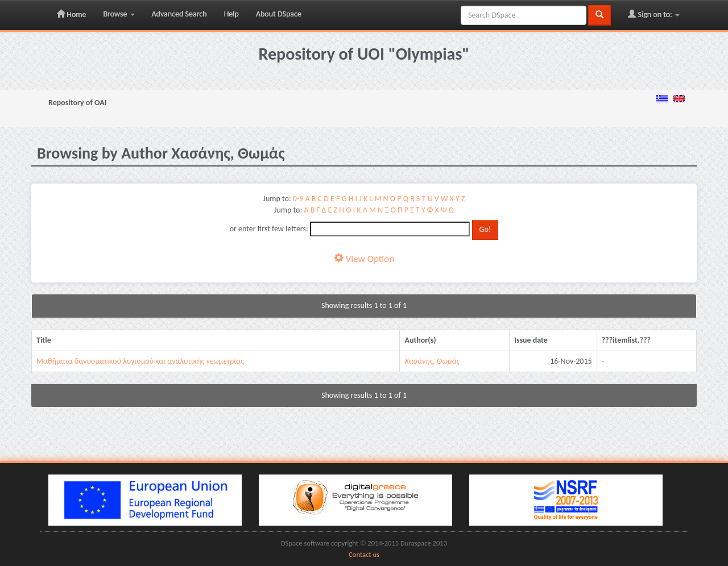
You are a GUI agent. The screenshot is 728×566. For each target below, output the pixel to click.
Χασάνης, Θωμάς (432, 361)
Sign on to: (654, 14)
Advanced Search (179, 14)
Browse (119, 14)
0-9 (298, 199)
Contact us (364, 554)
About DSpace (279, 14)
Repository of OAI (77, 103)
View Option (364, 259)
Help (231, 14)
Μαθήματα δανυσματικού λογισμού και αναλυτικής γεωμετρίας (140, 361)
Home (71, 14)
